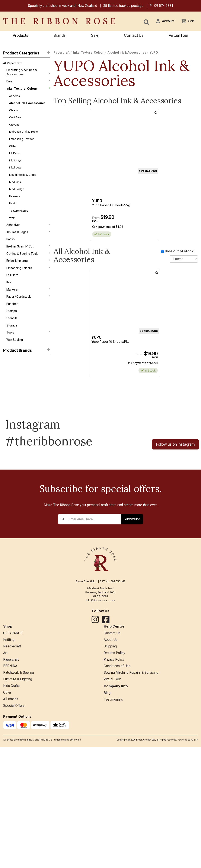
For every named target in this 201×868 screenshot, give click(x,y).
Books (11, 250)
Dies (28, 83)
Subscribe (132, 635)
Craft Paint (15, 121)
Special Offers (14, 826)
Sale (95, 36)
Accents (15, 98)
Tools (28, 349)
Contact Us (134, 36)
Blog (107, 813)
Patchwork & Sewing (19, 791)
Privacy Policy (114, 777)
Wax (12, 228)
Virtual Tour (178, 36)
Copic (7, 387)
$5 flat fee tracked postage (123, 6)
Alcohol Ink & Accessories (27, 106)
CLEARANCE (13, 749)
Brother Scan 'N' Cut (28, 258)
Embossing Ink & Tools (23, 136)
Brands (60, 36)
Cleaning (15, 113)
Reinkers (15, 205)
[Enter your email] (94, 635)
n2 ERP (194, 861)
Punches (12, 319)
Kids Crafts (11, 806)
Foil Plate (12, 289)
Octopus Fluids (13, 402)
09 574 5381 (164, 6)
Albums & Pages (28, 243)
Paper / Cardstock (28, 311)
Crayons (14, 129)
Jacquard (10, 395)
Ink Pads (14, 159)
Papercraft (62, 53)
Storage (12, 342)
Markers (28, 304)
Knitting (9, 756)
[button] (163, 22)
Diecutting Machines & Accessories (28, 73)
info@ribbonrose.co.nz (100, 716)
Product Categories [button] (27, 53)
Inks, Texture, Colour (28, 90)
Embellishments (28, 273)
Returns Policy (114, 770)
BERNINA (10, 784)
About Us (111, 756)
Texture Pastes (19, 220)
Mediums (15, 190)
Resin (13, 213)
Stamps (12, 327)
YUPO (7, 410)
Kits (9, 296)
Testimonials (113, 819)
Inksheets (15, 174)
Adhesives (28, 235)
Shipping (110, 763)
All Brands (11, 819)
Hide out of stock (179, 252)
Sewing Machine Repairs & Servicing (131, 791)
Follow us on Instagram (175, 462)
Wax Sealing (15, 357)
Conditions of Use (117, 784)
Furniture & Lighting (18, 798)
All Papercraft (12, 64)
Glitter (13, 151)
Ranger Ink (10, 379)
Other (7, 812)
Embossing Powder (21, 144)
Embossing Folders (28, 281)
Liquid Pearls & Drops (23, 182)
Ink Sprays (15, 167)
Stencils (12, 334)
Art (5, 770)
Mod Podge (17, 197)
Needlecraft (12, 763)
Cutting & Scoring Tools (28, 266)
